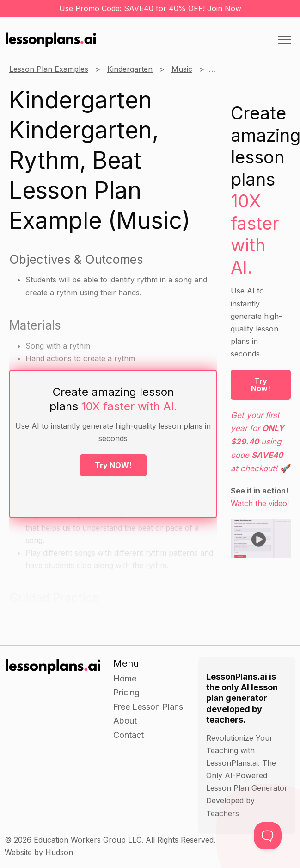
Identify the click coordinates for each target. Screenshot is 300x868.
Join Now (224, 8)
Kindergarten (130, 69)
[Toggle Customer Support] (268, 836)
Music (182, 69)
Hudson (59, 852)
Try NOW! (113, 465)
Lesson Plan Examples (49, 69)
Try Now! (261, 385)
